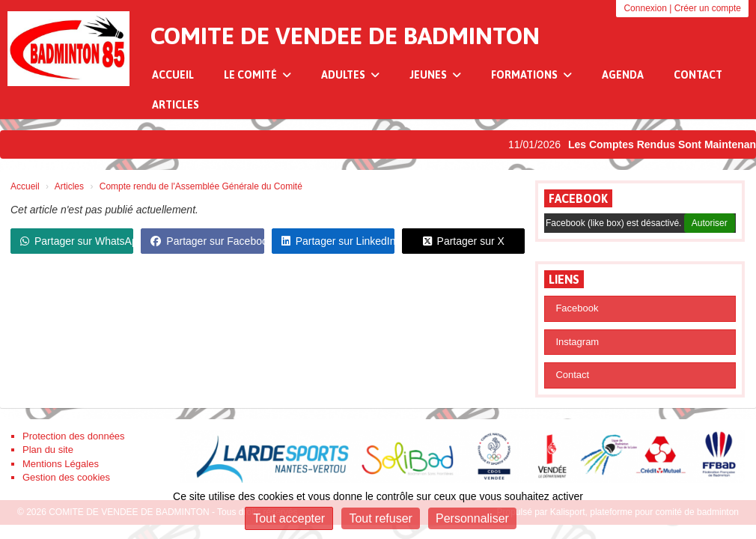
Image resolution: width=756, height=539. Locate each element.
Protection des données (74, 436)
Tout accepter (289, 518)
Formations (531, 75)
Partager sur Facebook (207, 241)
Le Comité (257, 75)
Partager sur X (464, 241)
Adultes (350, 75)
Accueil (173, 75)
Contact (698, 75)
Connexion (645, 8)
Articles (176, 105)
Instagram (577, 342)
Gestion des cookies (66, 477)
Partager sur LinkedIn (338, 241)
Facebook (578, 198)
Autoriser (710, 223)
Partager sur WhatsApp (77, 241)
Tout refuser (380, 518)
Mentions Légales (61, 464)
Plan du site (48, 450)
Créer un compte (708, 8)
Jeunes (435, 75)
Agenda (623, 75)
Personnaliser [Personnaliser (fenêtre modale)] (472, 518)
